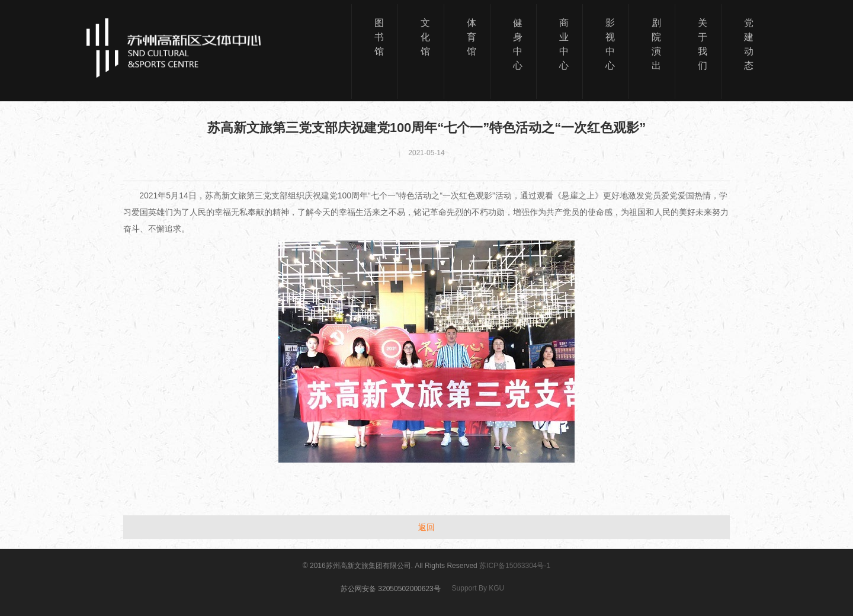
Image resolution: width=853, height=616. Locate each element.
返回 (426, 527)
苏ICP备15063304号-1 (515, 566)
